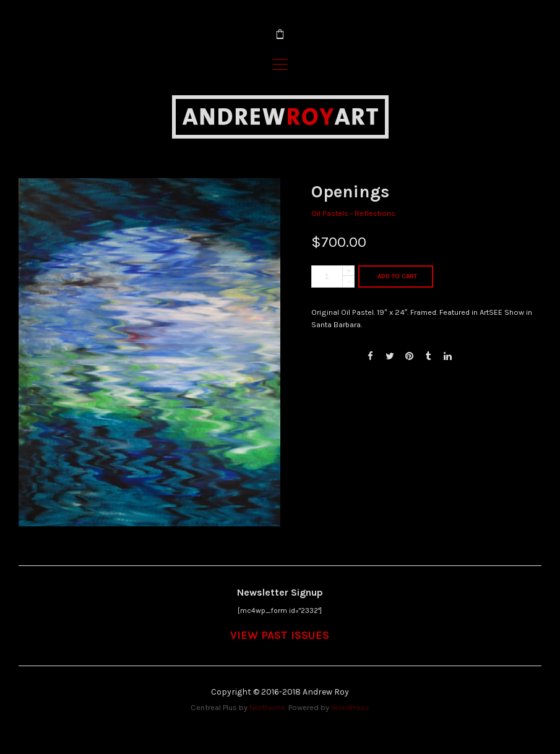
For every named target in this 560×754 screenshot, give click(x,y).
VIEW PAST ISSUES (280, 635)
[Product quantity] (333, 276)
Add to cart (397, 276)
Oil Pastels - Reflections (353, 213)
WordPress (350, 707)
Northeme (267, 707)
